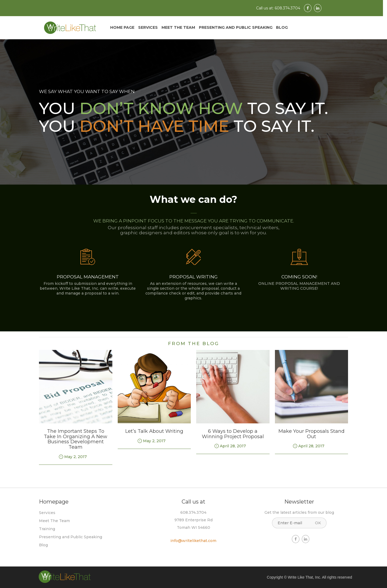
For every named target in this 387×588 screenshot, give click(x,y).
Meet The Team (178, 27)
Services (148, 27)
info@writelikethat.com (193, 541)
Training (47, 529)
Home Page (122, 27)
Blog (282, 27)
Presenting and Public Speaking (236, 27)
